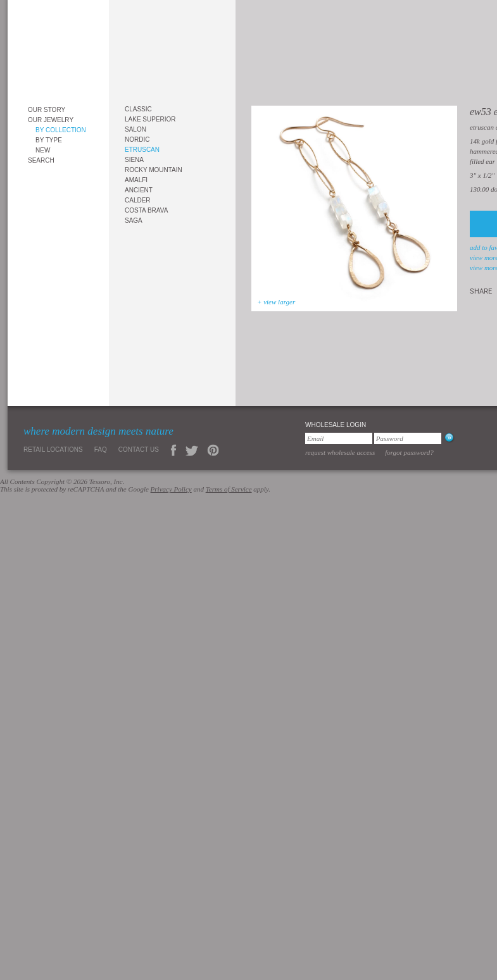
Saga (134, 220)
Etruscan (142, 150)
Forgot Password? (409, 452)
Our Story (47, 110)
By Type (49, 140)
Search (41, 160)
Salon (135, 129)
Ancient (139, 190)
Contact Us (139, 450)
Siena (134, 160)
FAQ (101, 450)
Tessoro (58, 48)
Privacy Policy (171, 489)
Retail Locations (53, 450)
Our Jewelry (51, 120)
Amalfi (136, 180)
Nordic (137, 140)
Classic (138, 109)
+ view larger (276, 302)
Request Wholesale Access (340, 452)
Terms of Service (229, 489)
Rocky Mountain (154, 170)
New (43, 150)
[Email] (339, 438)
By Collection (61, 130)
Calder (138, 200)
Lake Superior (150, 119)
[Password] (408, 438)
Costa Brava (146, 210)
